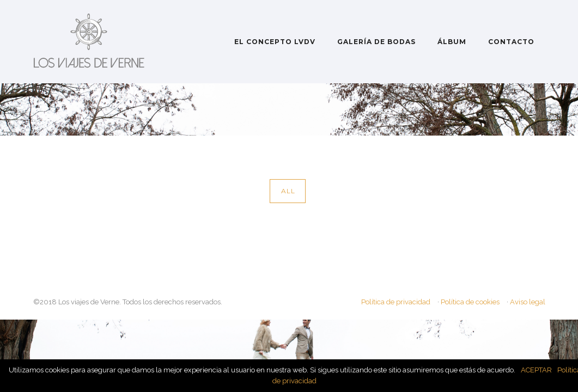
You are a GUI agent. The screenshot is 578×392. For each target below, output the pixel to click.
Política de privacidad (396, 302)
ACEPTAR (536, 370)
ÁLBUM (452, 42)
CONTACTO (511, 42)
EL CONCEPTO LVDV (275, 42)
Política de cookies (470, 302)
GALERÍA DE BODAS (376, 42)
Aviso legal (528, 302)
